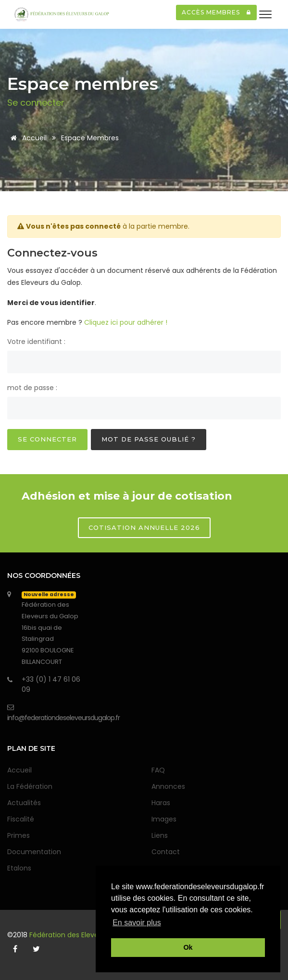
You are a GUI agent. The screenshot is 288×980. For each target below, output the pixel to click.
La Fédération (30, 786)
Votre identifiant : (36, 342)
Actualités (24, 803)
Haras (161, 803)
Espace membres (90, 138)
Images (164, 819)
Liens (160, 835)
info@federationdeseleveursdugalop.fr (63, 718)
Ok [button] (188, 947)
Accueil (27, 138)
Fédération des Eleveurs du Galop (86, 935)
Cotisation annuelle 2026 (144, 527)
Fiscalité (21, 819)
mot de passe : (32, 388)
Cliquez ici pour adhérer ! (126, 322)
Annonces (168, 786)
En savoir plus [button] (137, 923)
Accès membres (216, 12)
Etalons (19, 868)
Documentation (34, 852)
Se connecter (47, 439)
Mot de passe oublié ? (149, 439)
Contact (166, 852)
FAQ (158, 770)
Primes (19, 835)
